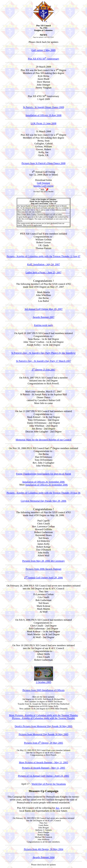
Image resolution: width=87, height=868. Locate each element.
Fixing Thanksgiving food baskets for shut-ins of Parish (43, 474)
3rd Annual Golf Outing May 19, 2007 (43, 309)
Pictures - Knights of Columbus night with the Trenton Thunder (43, 718)
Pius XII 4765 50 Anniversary (43, 59)
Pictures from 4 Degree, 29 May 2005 (44, 743)
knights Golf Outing (44, 186)
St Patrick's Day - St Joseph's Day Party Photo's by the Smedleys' (43, 353)
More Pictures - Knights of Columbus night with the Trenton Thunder (44, 715)
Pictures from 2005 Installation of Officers (44, 690)
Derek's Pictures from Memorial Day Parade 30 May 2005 (44, 726)
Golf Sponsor (43, 183)
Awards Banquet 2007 (44, 317)
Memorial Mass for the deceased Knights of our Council (43, 440)
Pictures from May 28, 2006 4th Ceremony (44, 561)
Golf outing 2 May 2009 (44, 50)
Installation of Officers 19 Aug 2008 (43, 115)
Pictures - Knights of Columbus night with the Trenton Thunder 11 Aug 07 (43, 256)
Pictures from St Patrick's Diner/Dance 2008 (43, 163)
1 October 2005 (44, 681)
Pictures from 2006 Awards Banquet (43, 569)
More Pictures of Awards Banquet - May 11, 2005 (43, 762)
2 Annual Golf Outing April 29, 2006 (43, 578)
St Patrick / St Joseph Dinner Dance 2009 (44, 107)
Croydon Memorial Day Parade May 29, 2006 (43, 501)
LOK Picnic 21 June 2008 (43, 123)
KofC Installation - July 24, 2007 (43, 264)
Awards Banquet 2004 (44, 857)
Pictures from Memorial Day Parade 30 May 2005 (43, 734)
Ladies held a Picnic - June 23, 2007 (44, 272)
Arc (57, 808)
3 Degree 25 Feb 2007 (43, 370)
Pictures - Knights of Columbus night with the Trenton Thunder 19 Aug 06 (44, 493)
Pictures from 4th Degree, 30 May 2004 (43, 849)
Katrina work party (43, 325)
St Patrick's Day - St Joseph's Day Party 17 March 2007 (43, 361)
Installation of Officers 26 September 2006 (43, 482)
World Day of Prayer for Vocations (49, 784)
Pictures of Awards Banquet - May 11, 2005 (43, 768)
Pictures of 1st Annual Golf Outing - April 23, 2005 (43, 776)
